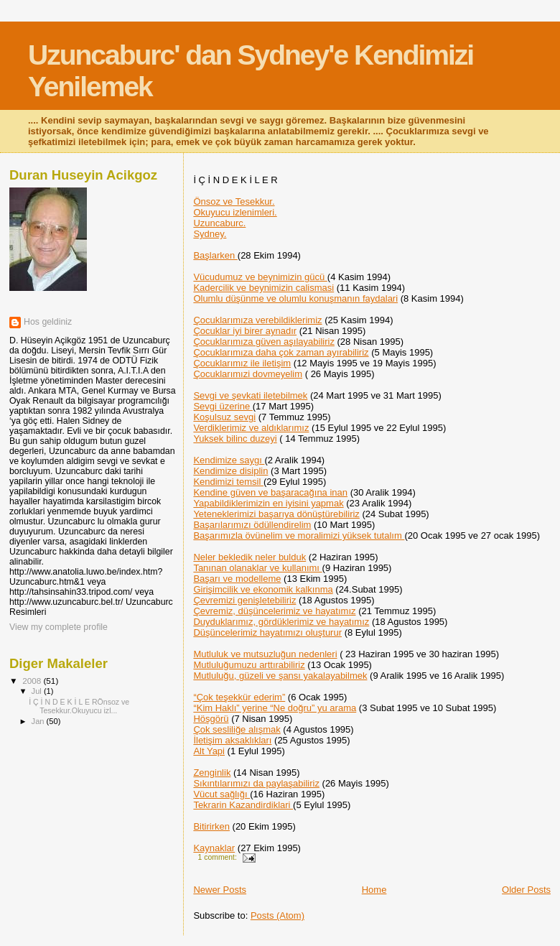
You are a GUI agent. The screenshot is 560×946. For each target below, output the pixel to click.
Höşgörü (211, 719)
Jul (38, 691)
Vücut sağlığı (221, 794)
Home (374, 890)
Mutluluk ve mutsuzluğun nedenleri (265, 654)
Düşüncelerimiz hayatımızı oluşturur (267, 632)
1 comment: (219, 857)
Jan (39, 721)
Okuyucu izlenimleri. (235, 212)
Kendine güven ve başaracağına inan (270, 492)
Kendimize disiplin (230, 471)
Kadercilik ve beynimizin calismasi (263, 288)
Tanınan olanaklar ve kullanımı (257, 568)
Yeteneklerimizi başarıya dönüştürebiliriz (276, 514)
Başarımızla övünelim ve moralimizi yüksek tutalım (299, 535)
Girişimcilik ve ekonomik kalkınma (263, 589)
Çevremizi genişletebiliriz (244, 600)
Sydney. (210, 234)
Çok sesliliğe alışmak (237, 729)
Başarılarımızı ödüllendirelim (252, 525)
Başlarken (215, 255)
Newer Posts (220, 890)
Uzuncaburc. (219, 223)
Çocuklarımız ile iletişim (242, 363)
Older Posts (526, 890)
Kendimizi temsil (228, 482)
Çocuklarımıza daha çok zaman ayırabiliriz (281, 352)
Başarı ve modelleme (237, 579)
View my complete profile (59, 627)
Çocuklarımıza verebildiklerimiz (257, 320)
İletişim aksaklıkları (232, 740)
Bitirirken (211, 826)
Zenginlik (212, 773)
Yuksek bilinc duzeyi (235, 439)
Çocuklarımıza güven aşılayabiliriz (264, 342)
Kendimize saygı (229, 460)
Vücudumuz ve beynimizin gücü (260, 277)
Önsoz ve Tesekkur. (234, 201)
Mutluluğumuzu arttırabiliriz (249, 665)
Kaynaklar (214, 848)
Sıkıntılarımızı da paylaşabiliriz (256, 783)
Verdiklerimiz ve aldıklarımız (251, 428)
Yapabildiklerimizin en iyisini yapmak (268, 503)
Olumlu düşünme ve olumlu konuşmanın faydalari (295, 298)
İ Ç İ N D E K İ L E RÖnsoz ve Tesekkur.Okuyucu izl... (79, 706)
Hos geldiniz (48, 322)
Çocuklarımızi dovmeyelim (248, 374)
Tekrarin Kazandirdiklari (243, 805)
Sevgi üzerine (223, 406)
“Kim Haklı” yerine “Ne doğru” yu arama (275, 708)
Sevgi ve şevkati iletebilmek (250, 395)
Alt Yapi (209, 751)
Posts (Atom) (277, 915)
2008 (33, 681)
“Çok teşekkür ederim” (239, 697)
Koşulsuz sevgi (224, 417)
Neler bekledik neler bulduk (249, 557)
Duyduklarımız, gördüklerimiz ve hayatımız (281, 622)
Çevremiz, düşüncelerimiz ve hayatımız (274, 611)
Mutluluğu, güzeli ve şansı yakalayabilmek (280, 676)
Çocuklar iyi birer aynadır (245, 331)
